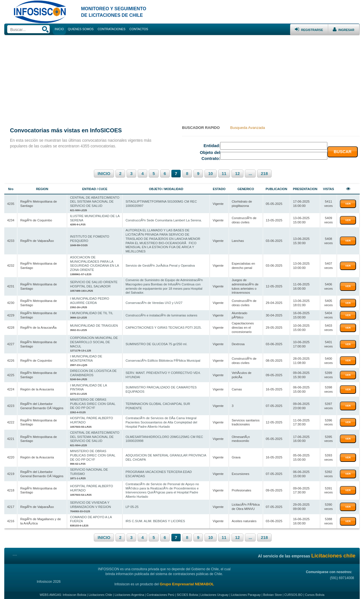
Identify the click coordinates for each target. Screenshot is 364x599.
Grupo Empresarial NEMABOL (187, 582)
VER (348, 204)
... (250, 174)
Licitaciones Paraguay (246, 592)
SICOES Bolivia (187, 592)
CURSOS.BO (293, 592)
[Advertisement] (182, 78)
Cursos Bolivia (315, 592)
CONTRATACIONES (111, 29)
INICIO (104, 174)
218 (264, 174)
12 (237, 174)
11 (224, 174)
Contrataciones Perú (161, 592)
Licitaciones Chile (101, 592)
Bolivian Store (272, 592)
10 (210, 174)
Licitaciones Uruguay (215, 592)
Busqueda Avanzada (248, 128)
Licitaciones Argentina (129, 592)
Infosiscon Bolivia (75, 592)
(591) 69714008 (342, 576)
